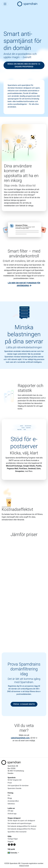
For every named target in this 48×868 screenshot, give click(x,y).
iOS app (10, 811)
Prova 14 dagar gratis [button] (24, 704)
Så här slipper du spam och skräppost (21, 821)
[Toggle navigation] (5, 4)
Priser (10, 783)
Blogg (10, 798)
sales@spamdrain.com (20, 738)
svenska (13, 853)
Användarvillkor (13, 801)
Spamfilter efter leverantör (17, 832)
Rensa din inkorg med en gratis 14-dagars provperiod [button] (24, 65)
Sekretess (11, 804)
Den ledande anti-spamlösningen (20, 823)
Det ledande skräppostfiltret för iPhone (22, 829)
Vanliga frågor (13, 839)
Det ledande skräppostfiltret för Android (22, 826)
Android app (12, 814)
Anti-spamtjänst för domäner (18, 786)
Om (9, 795)
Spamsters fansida (14, 788)
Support (11, 842)
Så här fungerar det (15, 780)
